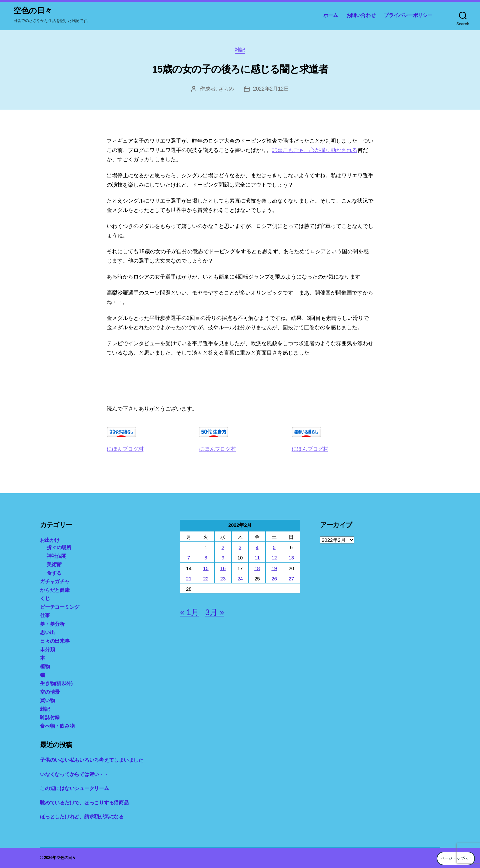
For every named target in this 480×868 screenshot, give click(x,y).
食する (54, 573)
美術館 (54, 564)
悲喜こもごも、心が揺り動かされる (315, 150)
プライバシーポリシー (408, 15)
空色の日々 (33, 11)
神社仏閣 (56, 556)
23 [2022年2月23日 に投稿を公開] (223, 579)
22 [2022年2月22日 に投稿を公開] (206, 579)
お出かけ (50, 540)
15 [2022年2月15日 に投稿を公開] (206, 568)
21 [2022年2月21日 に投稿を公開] (189, 579)
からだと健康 (55, 590)
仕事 (45, 615)
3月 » (215, 612)
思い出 (47, 632)
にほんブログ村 (125, 449)
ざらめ (226, 89)
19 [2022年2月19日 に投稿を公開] (274, 568)
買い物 (47, 700)
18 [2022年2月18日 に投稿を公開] (257, 568)
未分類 (47, 649)
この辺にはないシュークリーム (74, 788)
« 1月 (189, 612)
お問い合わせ (361, 15)
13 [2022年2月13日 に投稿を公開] (291, 558)
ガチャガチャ (55, 581)
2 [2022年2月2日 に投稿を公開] (223, 547)
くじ (45, 598)
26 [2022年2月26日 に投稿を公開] (274, 579)
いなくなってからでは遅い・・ (74, 774)
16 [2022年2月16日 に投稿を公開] (223, 568)
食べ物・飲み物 (57, 726)
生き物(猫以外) (56, 683)
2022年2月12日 (271, 89)
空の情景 (50, 692)
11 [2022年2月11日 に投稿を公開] (257, 558)
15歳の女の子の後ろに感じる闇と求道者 (240, 69)
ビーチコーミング (60, 607)
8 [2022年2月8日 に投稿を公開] (206, 558)
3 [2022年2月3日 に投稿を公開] (240, 547)
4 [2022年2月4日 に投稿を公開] (257, 547)
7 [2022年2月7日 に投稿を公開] (189, 558)
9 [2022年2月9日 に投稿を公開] (223, 558)
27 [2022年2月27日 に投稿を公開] (291, 579)
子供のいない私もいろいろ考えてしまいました (92, 760)
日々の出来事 (55, 641)
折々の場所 (59, 547)
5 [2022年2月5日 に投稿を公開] (274, 547)
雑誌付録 (50, 717)
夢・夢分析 (52, 624)
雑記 (240, 50)
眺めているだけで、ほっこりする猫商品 (84, 803)
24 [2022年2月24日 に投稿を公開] (240, 579)
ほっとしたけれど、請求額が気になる (82, 817)
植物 (45, 666)
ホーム (331, 15)
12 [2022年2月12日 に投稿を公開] (274, 558)
